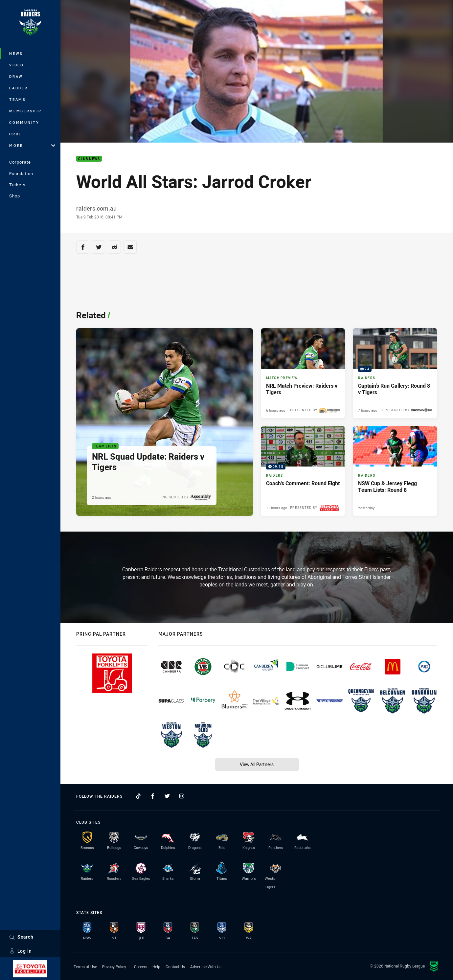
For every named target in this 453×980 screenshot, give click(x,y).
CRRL (15, 134)
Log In (21, 951)
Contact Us (175, 967)
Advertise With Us (206, 967)
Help (156, 967)
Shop (15, 196)
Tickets (17, 185)
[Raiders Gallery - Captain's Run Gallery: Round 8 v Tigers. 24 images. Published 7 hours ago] (395, 373)
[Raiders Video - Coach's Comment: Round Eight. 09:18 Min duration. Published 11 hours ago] (303, 471)
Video (17, 65)
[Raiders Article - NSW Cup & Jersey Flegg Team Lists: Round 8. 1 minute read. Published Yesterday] (395, 471)
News (16, 53)
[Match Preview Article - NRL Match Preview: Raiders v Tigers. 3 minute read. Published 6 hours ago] (303, 373)
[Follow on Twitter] (167, 796)
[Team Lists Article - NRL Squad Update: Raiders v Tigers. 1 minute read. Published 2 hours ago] (165, 422)
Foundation (21, 173)
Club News (89, 159)
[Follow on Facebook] (153, 796)
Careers (141, 967)
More (32, 145)
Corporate (20, 162)
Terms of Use (85, 967)
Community (24, 122)
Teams (18, 99)
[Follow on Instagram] (182, 796)
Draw (16, 76)
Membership (25, 111)
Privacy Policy (114, 967)
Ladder (19, 88)
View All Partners (257, 764)
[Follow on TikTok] (138, 796)
